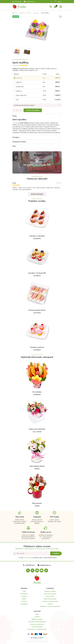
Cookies (50, 604)
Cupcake (15, 123)
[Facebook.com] (28, 570)
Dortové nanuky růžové (37, 310)
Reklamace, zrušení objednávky (50, 606)
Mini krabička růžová (37, 466)
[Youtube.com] (42, 570)
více (36, 70)
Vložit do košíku (33, 110)
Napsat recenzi (37, 194)
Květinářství (24, 594)
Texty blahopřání (37, 627)
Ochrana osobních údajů (50, 601)
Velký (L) (19, 91)
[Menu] (61, 7)
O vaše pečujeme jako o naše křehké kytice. (38, 558)
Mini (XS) (19, 78)
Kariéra (24, 599)
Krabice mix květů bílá (37, 429)
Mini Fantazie (37, 503)
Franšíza (37, 617)
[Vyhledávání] (51, 7)
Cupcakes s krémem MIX (37, 273)
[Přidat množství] (21, 110)
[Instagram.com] (33, 570)
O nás (24, 591)
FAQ (14, 146)
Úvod (15, 13)
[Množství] (17, 110)
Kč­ (60, 2)
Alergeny (16, 137)
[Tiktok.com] (46, 570)
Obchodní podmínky (50, 599)
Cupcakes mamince (37, 347)
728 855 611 (17, 2)
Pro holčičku (37, 392)
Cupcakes (36, 13)
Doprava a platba (50, 591)
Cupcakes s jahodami (37, 236)
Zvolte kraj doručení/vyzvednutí (24, 105)
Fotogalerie (24, 604)
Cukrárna (24, 596)
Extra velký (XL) (21, 95)
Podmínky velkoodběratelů (37, 622)
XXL (18, 100)
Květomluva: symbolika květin (37, 629)
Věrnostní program (50, 594)
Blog (37, 614)
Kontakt (24, 601)
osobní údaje (28, 558)
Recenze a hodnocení (37, 624)
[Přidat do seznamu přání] (60, 17)
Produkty (22, 13)
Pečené (29, 13)
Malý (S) (19, 82)
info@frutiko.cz (29, 2)
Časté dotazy (50, 596)
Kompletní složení (19, 142)
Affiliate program (37, 619)
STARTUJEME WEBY (41, 641)
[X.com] (37, 570)
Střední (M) (20, 87)
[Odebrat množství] (14, 110)
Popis (15, 116)
